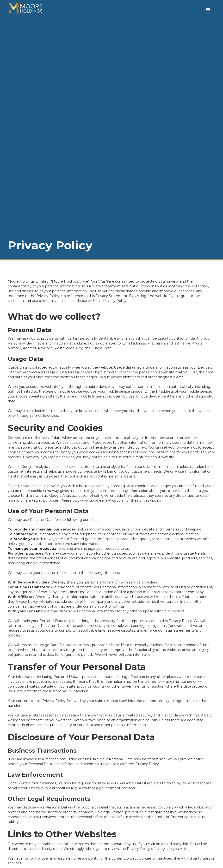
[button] (208, 10)
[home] (25, 8)
